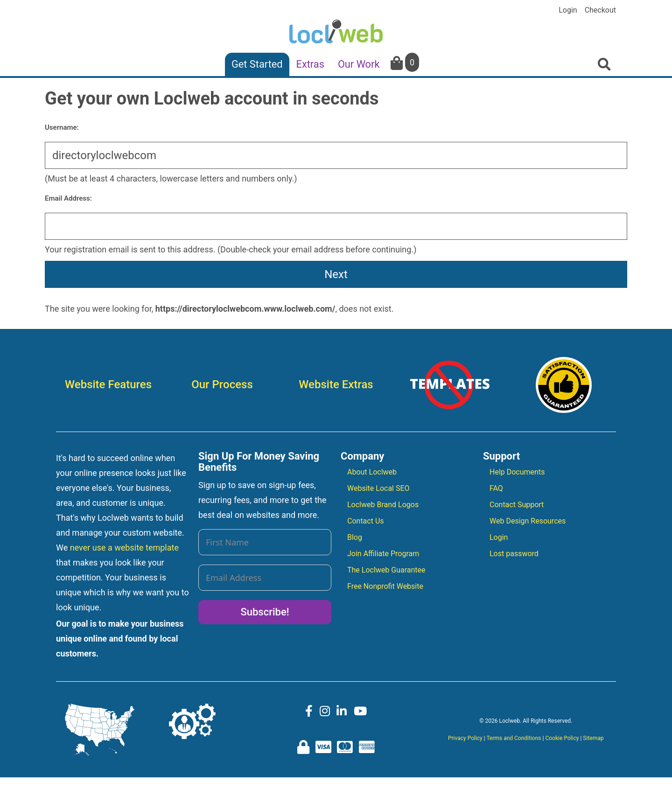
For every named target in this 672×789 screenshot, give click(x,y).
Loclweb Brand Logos (383, 505)
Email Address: (68, 198)
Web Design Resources (528, 521)
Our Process (222, 384)
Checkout (600, 10)
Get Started (257, 64)
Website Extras (336, 384)
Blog (355, 537)
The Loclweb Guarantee (386, 570)
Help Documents (517, 472)
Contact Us (366, 521)
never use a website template (124, 548)
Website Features (108, 384)
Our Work (359, 64)
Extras (310, 64)
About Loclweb (372, 472)
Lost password (514, 554)
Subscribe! (265, 612)
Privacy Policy (465, 738)
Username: (62, 127)
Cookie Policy (562, 738)
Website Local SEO (378, 488)
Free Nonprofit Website (385, 586)
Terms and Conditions (514, 738)
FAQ (496, 488)
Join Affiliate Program (383, 554)
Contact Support (517, 505)
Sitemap (593, 738)
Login (568, 10)
